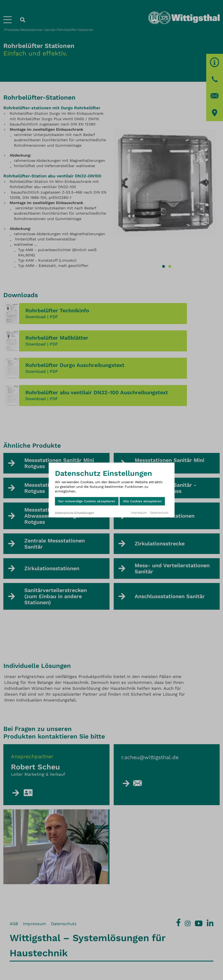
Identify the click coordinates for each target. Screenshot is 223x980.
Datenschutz (159, 513)
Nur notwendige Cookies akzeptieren (87, 501)
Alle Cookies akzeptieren (142, 501)
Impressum (139, 513)
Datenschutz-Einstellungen (75, 513)
